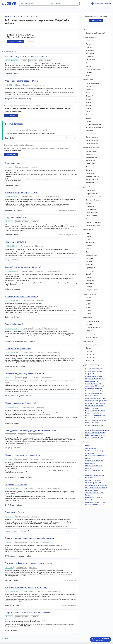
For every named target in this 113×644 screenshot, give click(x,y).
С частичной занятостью (94, 376)
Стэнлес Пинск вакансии (94, 461)
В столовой (90, 280)
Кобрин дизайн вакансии (94, 406)
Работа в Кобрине (92, 408)
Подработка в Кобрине (93, 413)
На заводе (90, 271)
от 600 (88, 304)
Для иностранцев (92, 167)
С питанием (90, 206)
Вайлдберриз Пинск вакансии (96, 485)
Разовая (89, 47)
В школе (89, 277)
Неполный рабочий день (95, 128)
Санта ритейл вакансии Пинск (96, 488)
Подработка (90, 41)
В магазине (90, 242)
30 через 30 (90, 105)
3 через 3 (89, 90)
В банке (89, 249)
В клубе (89, 274)
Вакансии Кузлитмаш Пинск (95, 475)
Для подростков (92, 180)
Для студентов (91, 151)
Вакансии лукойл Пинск (94, 483)
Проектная (90, 63)
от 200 (88, 298)
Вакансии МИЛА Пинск (94, 497)
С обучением (91, 191)
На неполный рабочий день (95, 379)
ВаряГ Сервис (90, 463)
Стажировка (90, 60)
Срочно (89, 219)
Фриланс (89, 66)
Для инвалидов (92, 157)
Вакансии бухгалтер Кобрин (95, 391)
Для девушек (91, 154)
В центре (89, 252)
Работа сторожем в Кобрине (95, 415)
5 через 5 (89, 96)
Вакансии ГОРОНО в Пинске (95, 505)
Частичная (90, 53)
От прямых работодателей (95, 33)
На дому (89, 233)
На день (89, 72)
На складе (90, 265)
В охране (89, 236)
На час (88, 76)
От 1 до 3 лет (91, 354)
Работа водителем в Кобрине (96, 420)
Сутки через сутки (92, 137)
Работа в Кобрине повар (94, 437)
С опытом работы (92, 345)
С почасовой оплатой (94, 200)
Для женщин (91, 161)
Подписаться (11, 116)
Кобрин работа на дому (94, 393)
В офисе (89, 246)
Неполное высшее (93, 321)
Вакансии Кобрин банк (93, 418)
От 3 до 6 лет (91, 357)
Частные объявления (94, 222)
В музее (89, 261)
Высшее (89, 324)
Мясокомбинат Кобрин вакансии (97, 430)
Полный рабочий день (94, 124)
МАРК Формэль (91, 478)
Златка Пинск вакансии (94, 500)
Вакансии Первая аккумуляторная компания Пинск (95, 493)
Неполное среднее (93, 334)
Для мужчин (91, 173)
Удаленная (90, 50)
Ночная (89, 112)
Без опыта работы (92, 381)
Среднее (89, 331)
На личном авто (92, 216)
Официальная (91, 209)
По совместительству (94, 69)
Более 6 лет (90, 361)
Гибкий (89, 121)
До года (89, 351)
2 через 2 (89, 87)
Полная (89, 44)
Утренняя (89, 131)
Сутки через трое (92, 143)
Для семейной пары (93, 225)
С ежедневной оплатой (94, 197)
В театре (89, 287)
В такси (89, 239)
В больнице (90, 284)
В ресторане (90, 268)
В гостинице (90, 258)
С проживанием (92, 194)
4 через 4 (89, 93)
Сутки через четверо (93, 83)
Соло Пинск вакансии (93, 480)
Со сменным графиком (93, 388)
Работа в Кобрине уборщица (95, 433)
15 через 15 (90, 102)
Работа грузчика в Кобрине (95, 435)
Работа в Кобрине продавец (95, 411)
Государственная (92, 213)
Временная (90, 57)
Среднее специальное (94, 328)
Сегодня (89, 203)
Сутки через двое (92, 140)
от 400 (88, 301)
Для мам (89, 170)
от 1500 (89, 310)
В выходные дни (92, 134)
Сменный (89, 115)
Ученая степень (92, 337)
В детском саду (92, 255)
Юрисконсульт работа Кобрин (96, 403)
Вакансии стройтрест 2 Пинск (96, 502)
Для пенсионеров (92, 176)
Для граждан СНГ (92, 183)
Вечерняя (89, 109)
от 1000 (89, 307)
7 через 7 (89, 99)
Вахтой (89, 118)
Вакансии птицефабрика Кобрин (97, 401)
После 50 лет (91, 164)
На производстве (92, 290)
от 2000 (89, 313)
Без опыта (90, 348)
